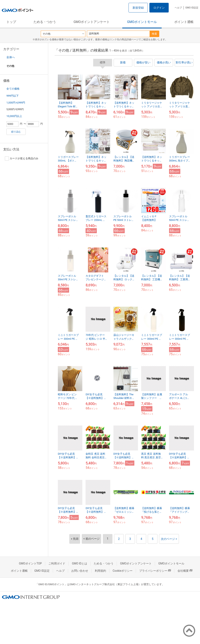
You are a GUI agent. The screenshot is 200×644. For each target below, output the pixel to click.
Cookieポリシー (123, 571)
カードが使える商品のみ (22, 158)
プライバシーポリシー (155, 571)
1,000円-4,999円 (16, 103)
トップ (11, 22)
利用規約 (100, 571)
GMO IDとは (80, 563)
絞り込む (16, 132)
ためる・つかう (45, 22)
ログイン (159, 8)
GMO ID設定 (192, 8)
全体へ (11, 57)
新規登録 (138, 8)
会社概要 (185, 571)
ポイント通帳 (184, 22)
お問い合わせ (80, 571)
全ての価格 (13, 89)
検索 (154, 34)
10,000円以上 (14, 116)
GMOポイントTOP (30, 563)
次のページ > (169, 539)
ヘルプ (178, 8)
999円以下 (13, 96)
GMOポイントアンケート (92, 22)
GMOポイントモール (142, 22)
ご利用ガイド (57, 563)
